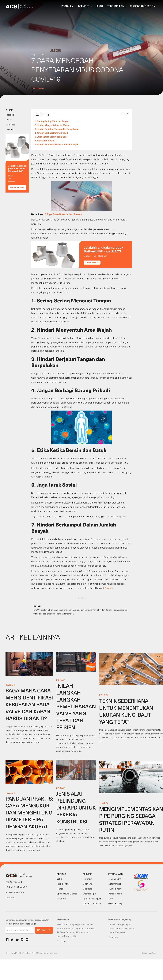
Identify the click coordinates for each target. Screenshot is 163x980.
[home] (19, 6)
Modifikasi (87, 889)
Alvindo (109, 588)
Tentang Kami (116, 6)
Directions (62, 941)
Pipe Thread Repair (92, 899)
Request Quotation (142, 6)
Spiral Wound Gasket (67, 894)
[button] (68, 6)
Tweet (8, 120)
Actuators (62, 899)
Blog (100, 6)
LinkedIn (9, 130)
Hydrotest (87, 879)
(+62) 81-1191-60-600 (16, 887)
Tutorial (42, 55)
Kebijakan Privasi (150, 953)
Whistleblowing (115, 904)
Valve (59, 879)
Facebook (10, 115)
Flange (60, 889)
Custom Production (92, 904)
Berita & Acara (115, 894)
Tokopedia (10, 898)
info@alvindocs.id (14, 882)
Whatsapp (10, 125)
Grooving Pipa (89, 894)
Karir (111, 899)
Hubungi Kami (115, 889)
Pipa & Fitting (63, 884)
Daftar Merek (115, 884)
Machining (87, 884)
